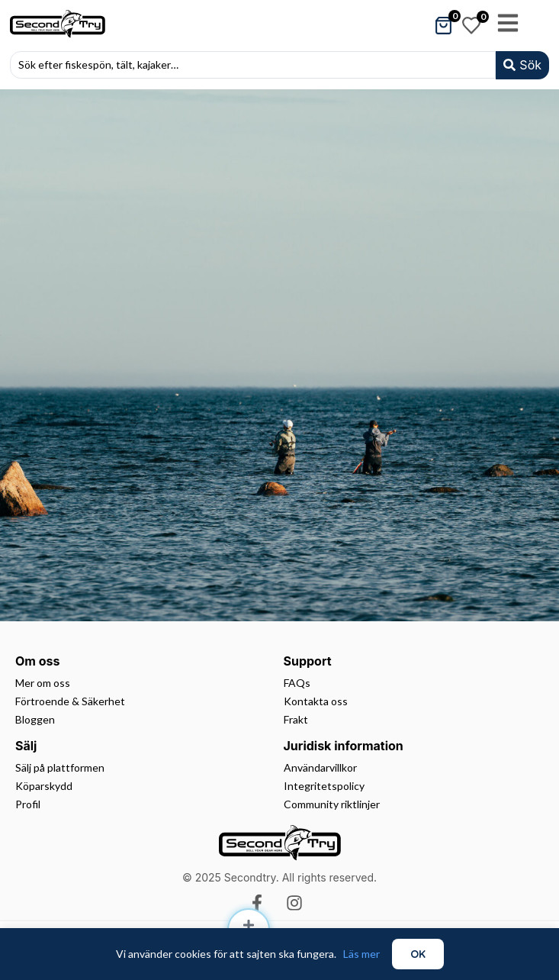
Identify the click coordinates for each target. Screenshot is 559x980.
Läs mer (361, 954)
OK (418, 954)
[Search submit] (522, 65)
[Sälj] (249, 925)
